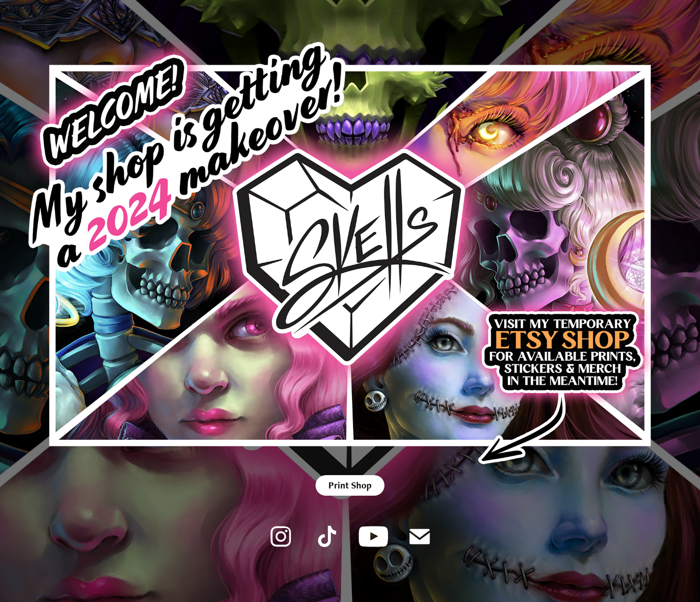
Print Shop (350, 485)
